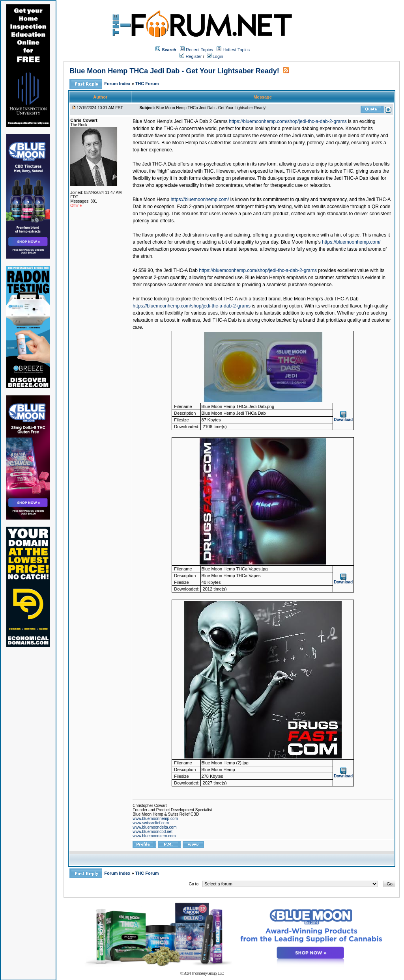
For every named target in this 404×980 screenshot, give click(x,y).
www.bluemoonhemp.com (155, 819)
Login (215, 56)
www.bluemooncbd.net (152, 832)
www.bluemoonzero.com (154, 836)
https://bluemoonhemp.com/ (200, 199)
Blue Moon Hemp (151, 199)
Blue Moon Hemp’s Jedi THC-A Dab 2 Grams (180, 121)
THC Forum (147, 84)
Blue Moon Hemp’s (301, 242)
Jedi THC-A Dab (180, 270)
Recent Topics (199, 50)
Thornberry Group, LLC (208, 973)
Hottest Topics (236, 50)
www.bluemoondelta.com (154, 827)
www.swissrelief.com (151, 823)
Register (191, 56)
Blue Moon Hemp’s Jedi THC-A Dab (321, 299)
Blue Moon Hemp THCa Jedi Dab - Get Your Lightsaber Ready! (174, 71)
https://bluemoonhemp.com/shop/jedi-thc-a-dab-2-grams (288, 121)
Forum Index (118, 84)
